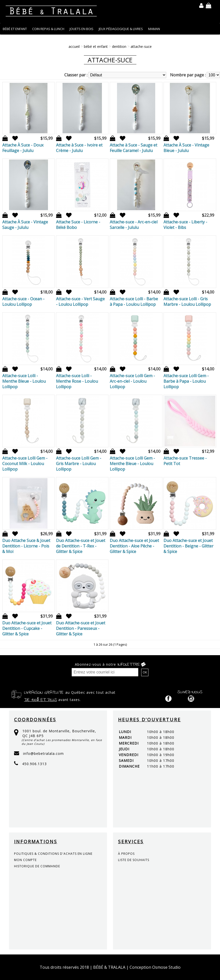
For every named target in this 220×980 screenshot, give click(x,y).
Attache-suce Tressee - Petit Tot (185, 461)
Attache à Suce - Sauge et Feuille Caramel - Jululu (133, 148)
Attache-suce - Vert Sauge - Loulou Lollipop (80, 302)
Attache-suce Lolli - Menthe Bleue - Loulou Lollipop (24, 381)
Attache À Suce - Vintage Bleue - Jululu (186, 148)
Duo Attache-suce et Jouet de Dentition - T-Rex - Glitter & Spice (81, 546)
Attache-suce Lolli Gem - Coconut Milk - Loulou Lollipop (25, 464)
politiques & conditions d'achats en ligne (53, 854)
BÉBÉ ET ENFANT (15, 29)
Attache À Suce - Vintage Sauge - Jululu (25, 225)
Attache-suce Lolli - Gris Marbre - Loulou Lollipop (187, 302)
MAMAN (154, 29)
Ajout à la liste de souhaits (13, 138)
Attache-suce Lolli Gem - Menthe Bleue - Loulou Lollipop (132, 464)
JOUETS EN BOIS (81, 29)
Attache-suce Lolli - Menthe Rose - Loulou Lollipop (77, 381)
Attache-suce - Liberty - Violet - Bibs (185, 225)
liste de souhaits (134, 860)
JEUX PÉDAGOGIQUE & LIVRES (121, 29)
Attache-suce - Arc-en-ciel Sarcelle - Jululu (134, 225)
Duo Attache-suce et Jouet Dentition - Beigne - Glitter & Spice (188, 546)
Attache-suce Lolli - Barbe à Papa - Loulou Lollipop (134, 302)
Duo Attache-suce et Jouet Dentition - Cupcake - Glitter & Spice (27, 628)
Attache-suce (141, 46)
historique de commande (37, 866)
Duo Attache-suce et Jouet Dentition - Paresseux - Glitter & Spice (81, 628)
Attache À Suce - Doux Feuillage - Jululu (23, 148)
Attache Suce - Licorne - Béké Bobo (78, 225)
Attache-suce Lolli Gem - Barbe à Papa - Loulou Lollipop (186, 381)
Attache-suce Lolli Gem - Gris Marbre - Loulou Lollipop (79, 464)
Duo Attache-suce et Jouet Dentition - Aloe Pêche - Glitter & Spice (134, 546)
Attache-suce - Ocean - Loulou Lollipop (23, 302)
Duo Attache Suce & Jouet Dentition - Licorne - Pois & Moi (26, 546)
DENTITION (119, 46)
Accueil (74, 46)
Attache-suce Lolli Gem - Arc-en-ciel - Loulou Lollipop (132, 381)
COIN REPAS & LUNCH (48, 29)
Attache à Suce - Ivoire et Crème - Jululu (79, 148)
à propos (126, 854)
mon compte (25, 860)
